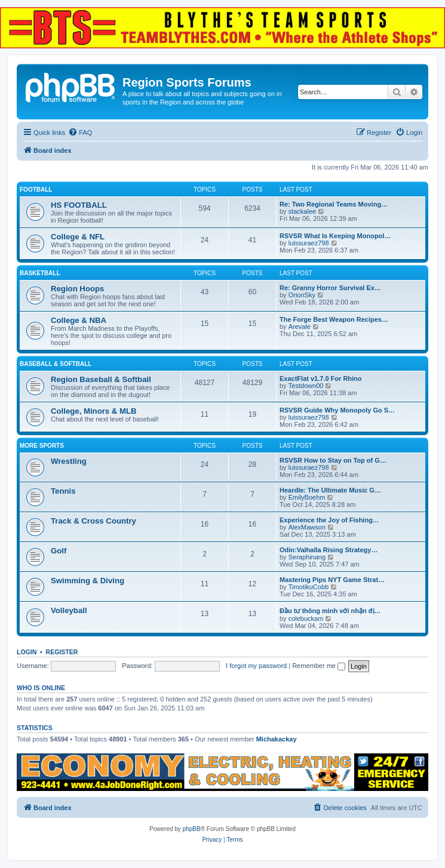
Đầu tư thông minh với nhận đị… (330, 611)
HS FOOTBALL (79, 205)
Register (62, 652)
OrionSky (302, 295)
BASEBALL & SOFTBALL (56, 364)
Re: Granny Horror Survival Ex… (330, 288)
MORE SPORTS (42, 446)
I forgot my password (256, 666)
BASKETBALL (40, 273)
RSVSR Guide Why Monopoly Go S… (337, 410)
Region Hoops (77, 289)
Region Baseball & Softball (101, 379)
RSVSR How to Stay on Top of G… (333, 460)
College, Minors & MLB (94, 411)
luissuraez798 (309, 243)
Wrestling (69, 461)
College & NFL (78, 237)
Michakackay (277, 739)
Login (27, 652)
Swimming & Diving (88, 581)
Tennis (63, 491)
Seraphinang (307, 557)
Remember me (319, 666)
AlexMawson (307, 527)
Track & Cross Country (93, 521)
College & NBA (79, 320)
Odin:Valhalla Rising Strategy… (329, 550)
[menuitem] (80, 133)
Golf (59, 551)
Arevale (300, 327)
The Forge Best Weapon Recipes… (334, 319)
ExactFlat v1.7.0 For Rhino (321, 378)
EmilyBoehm (307, 497)
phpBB (192, 829)
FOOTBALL (36, 190)
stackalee (302, 211)
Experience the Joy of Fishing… (329, 520)
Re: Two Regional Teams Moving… (334, 204)
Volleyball (69, 610)
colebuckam (306, 618)
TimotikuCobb (309, 587)
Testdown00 (306, 386)
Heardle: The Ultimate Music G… (330, 490)
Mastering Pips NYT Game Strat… (332, 580)
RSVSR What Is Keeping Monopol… (335, 236)
